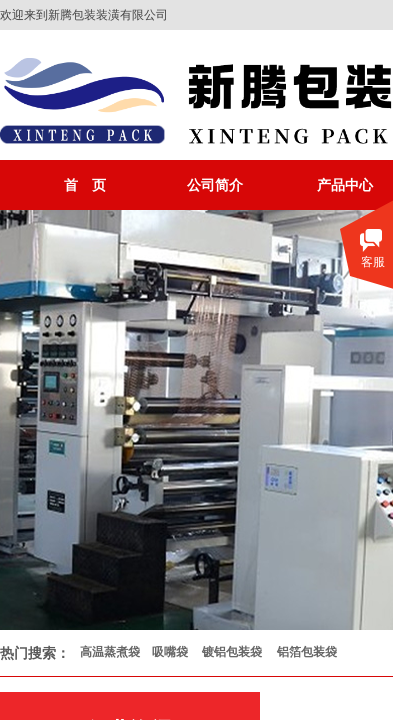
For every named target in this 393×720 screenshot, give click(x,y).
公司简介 (215, 185)
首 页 (85, 185)
